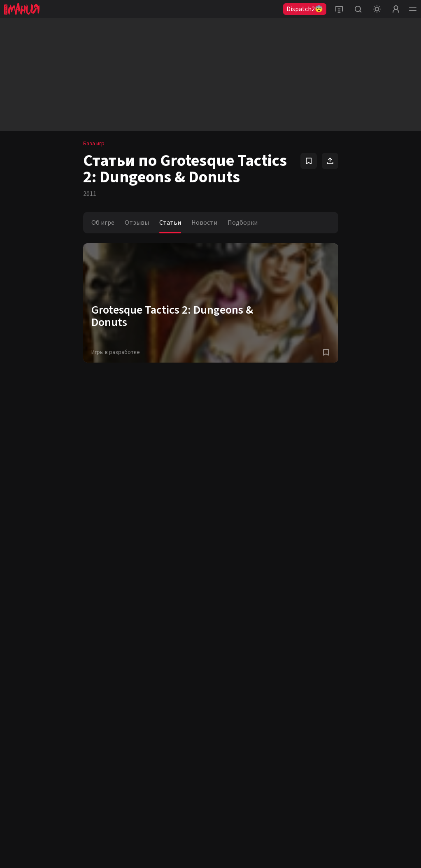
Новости (204, 223)
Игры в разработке (116, 352)
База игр (94, 144)
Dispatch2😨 (305, 9)
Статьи (170, 223)
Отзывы (137, 223)
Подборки (243, 223)
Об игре (103, 223)
